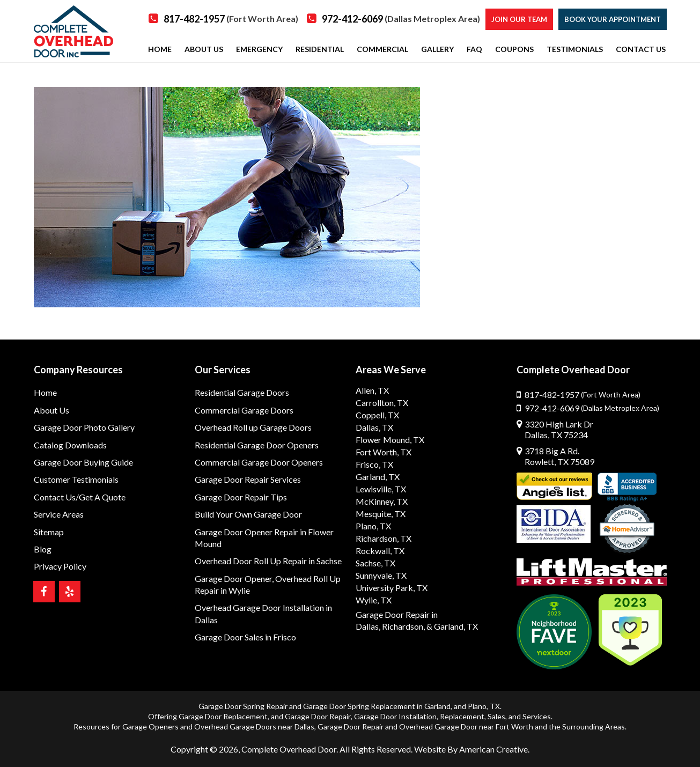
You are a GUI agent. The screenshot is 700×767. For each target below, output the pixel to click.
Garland (437, 706)
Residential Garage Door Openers (257, 445)
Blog (43, 549)
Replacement (462, 716)
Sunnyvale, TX (381, 575)
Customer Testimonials (76, 479)
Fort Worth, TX (384, 452)
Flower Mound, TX (390, 440)
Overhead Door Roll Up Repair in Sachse (268, 561)
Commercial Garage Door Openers (259, 462)
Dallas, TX (374, 427)
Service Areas (59, 514)
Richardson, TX (384, 538)
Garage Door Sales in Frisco (245, 637)
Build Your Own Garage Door (248, 514)
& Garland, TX (452, 626)
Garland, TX (378, 477)
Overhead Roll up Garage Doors (253, 427)
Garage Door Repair (318, 716)
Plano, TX (373, 526)
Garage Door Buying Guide (83, 462)
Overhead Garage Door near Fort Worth (466, 727)
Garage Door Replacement (223, 716)
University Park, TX (392, 588)
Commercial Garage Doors (244, 410)
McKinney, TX (382, 501)
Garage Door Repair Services (248, 479)
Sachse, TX (375, 563)
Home (45, 392)
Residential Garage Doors (242, 392)
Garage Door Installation (395, 716)
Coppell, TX (377, 415)
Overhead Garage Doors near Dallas (254, 727)
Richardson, (403, 626)
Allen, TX (372, 390)
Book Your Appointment (613, 19)
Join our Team (519, 19)
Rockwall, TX (380, 551)
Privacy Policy (60, 566)
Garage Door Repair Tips (241, 497)
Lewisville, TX (381, 489)
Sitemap (49, 532)
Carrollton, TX (382, 403)
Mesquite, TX (381, 514)
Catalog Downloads (70, 445)
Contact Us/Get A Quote (80, 497)
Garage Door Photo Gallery (84, 427)
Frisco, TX (374, 464)
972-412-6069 (401, 19)
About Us (51, 410)
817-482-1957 (231, 19)
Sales (496, 716)
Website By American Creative (471, 749)
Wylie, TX (374, 600)
